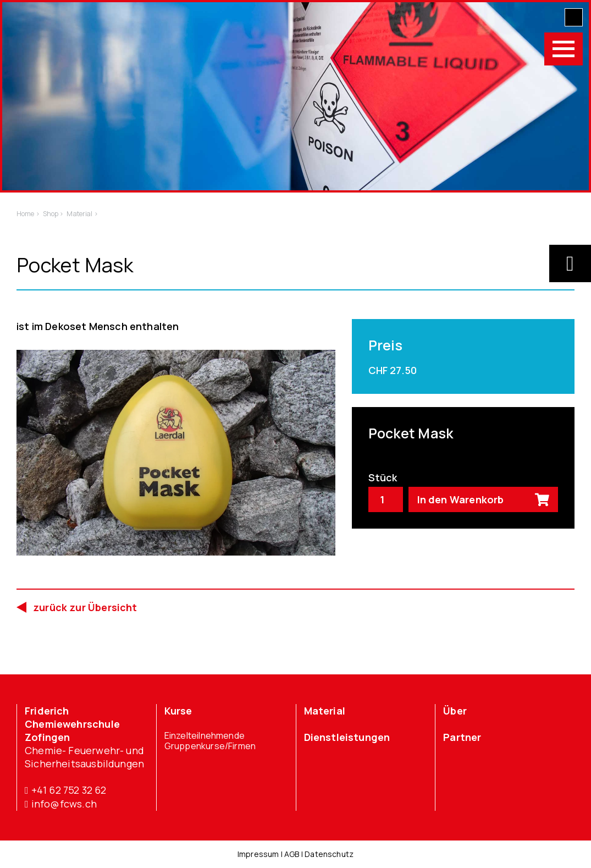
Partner (462, 737)
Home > (28, 214)
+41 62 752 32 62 (66, 790)
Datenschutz (329, 854)
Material (325, 711)
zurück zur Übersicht (85, 607)
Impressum (258, 854)
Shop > (53, 214)
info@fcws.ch (61, 804)
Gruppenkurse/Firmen (210, 746)
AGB (292, 854)
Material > (82, 214)
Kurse (178, 711)
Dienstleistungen (347, 737)
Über (455, 711)
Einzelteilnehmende (205, 736)
